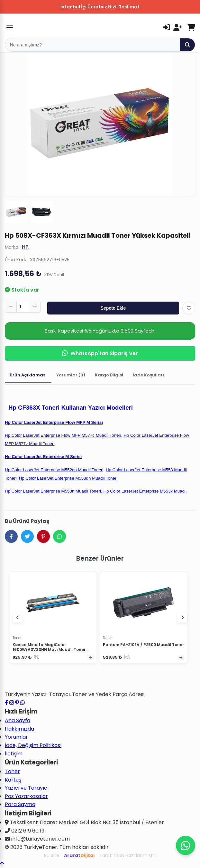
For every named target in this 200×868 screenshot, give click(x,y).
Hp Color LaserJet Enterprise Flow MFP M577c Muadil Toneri (63, 435)
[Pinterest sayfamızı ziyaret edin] (17, 703)
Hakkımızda (19, 729)
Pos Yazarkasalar (26, 796)
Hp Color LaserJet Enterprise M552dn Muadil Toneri (54, 470)
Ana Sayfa (18, 720)
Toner (12, 771)
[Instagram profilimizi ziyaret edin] (12, 703)
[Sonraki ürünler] (182, 618)
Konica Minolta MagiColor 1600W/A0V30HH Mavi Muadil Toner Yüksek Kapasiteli (49, 650)
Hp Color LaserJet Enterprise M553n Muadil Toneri (53, 491)
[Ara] (187, 45)
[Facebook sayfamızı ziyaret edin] (6, 703)
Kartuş (13, 780)
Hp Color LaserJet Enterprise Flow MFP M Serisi (54, 422)
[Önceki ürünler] (18, 618)
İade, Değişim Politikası (33, 745)
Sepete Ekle (113, 308)
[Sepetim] (191, 27)
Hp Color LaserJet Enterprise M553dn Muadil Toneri (68, 478)
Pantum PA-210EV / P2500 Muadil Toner (143, 645)
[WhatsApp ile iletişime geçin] (23, 703)
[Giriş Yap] (167, 27)
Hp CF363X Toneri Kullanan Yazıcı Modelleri (71, 408)
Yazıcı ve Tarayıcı (27, 788)
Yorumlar (16, 737)
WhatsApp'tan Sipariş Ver (100, 353)
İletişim (14, 754)
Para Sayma (20, 804)
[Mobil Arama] (93, 45)
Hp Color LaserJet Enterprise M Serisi (43, 457)
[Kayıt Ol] (178, 27)
